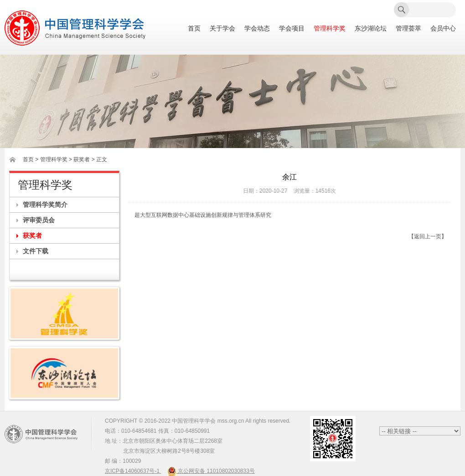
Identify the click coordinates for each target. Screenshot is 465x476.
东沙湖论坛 (371, 28)
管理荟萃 (408, 28)
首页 (194, 28)
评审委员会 (39, 220)
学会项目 (292, 28)
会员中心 (443, 28)
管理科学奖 (330, 28)
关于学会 (222, 28)
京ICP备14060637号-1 (133, 471)
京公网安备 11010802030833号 (211, 471)
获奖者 (32, 235)
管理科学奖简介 (45, 205)
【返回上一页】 (428, 236)
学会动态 (257, 28)
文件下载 (36, 251)
